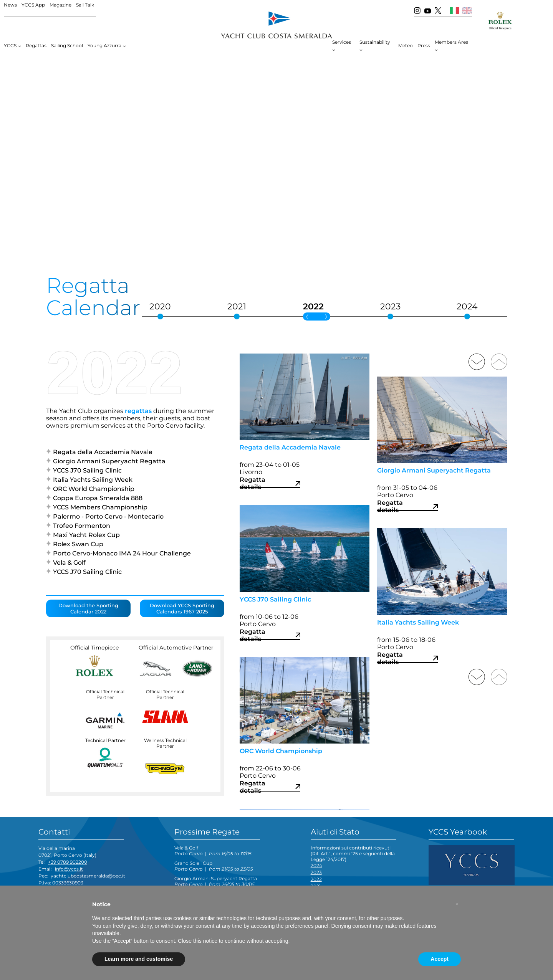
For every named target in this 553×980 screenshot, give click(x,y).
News (10, 5)
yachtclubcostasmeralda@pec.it (88, 876)
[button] (457, 904)
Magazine (60, 5)
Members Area (452, 42)
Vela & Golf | (213, 851)
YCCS (10, 45)
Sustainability (375, 42)
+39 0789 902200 (68, 862)
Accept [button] (440, 959)
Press (424, 45)
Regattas (36, 45)
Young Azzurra (104, 45)
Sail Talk (85, 5)
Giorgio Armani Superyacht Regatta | (216, 881)
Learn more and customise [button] (139, 959)
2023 (316, 872)
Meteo (406, 45)
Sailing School (67, 45)
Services (342, 42)
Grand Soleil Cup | (214, 866)
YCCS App (33, 5)
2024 (316, 865)
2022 (316, 879)
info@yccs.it (69, 869)
